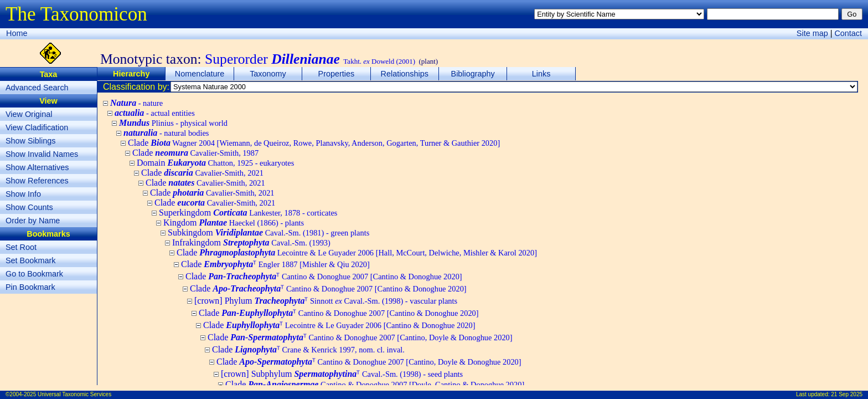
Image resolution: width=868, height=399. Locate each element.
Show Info (23, 194)
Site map (812, 33)
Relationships (405, 74)
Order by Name (33, 221)
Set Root (21, 247)
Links (541, 74)
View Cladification (37, 127)
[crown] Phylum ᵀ (326, 301)
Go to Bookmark (34, 274)
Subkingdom (268, 232)
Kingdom (234, 222)
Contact (848, 33)
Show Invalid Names (42, 154)
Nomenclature (200, 74)
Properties (337, 74)
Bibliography (473, 74)
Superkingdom (248, 213)
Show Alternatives (37, 167)
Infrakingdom (251, 242)
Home (17, 33)
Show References (37, 181)
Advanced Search (37, 88)
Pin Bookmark (30, 287)
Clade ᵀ (275, 264)
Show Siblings (30, 141)
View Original (29, 114)
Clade (314, 143)
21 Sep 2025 (847, 394)
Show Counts (29, 207)
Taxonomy (268, 74)
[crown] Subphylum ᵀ (342, 374)
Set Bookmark (30, 260)
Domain (215, 163)
